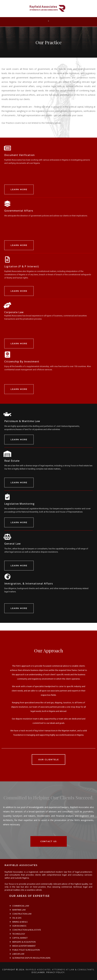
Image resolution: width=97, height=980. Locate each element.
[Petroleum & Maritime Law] (7, 414)
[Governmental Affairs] (7, 204)
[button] (49, 21)
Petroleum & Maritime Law (22, 421)
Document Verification (19, 155)
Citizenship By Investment (22, 361)
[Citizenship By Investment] (7, 355)
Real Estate (12, 461)
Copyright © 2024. (14, 970)
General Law (13, 544)
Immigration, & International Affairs (29, 584)
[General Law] (7, 537)
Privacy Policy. (56, 972)
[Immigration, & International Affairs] (7, 577)
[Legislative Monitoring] (7, 497)
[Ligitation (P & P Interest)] (7, 259)
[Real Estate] (7, 454)
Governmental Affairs (19, 211)
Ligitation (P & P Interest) (22, 266)
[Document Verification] (7, 148)
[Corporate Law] (7, 305)
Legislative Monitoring (19, 504)
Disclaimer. (39, 972)
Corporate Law (14, 312)
